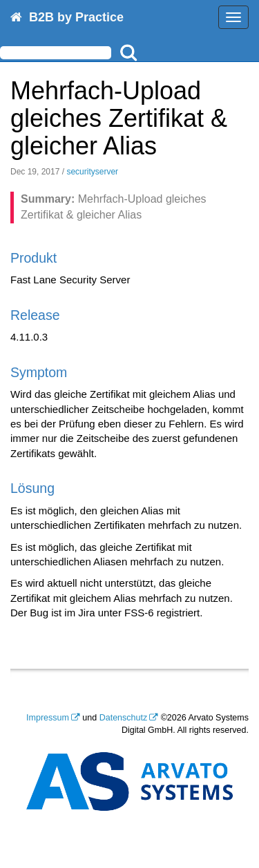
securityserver (92, 172)
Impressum (48, 718)
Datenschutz (123, 718)
